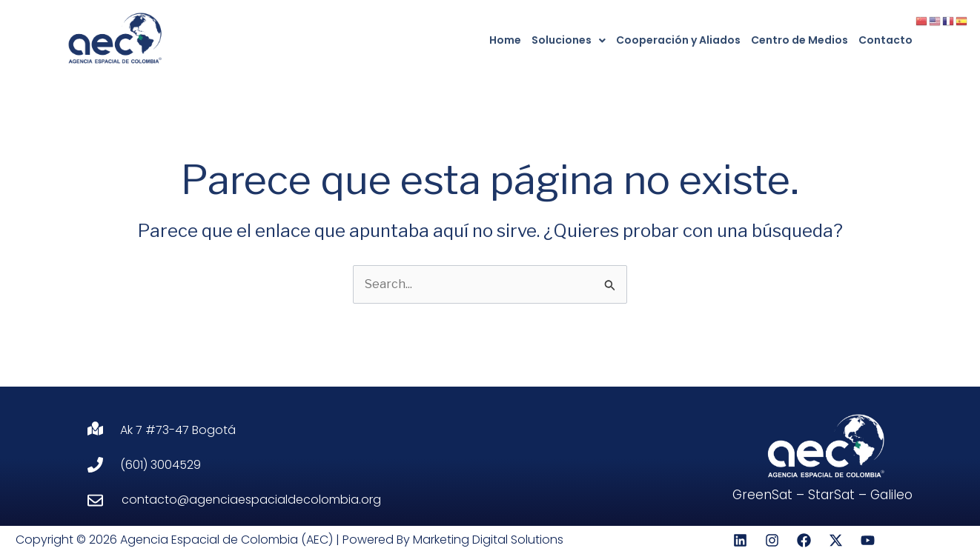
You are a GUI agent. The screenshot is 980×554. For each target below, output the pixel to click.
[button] (569, 40)
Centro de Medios (799, 40)
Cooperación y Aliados (678, 40)
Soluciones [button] (569, 40)
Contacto (885, 40)
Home (505, 40)
